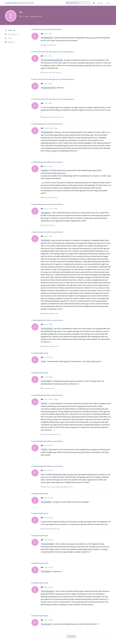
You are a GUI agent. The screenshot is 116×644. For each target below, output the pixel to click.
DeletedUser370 (50, 88)
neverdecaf (48, 624)
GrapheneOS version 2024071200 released (47, 29)
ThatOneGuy (48, 329)
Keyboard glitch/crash (41, 353)
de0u (45, 404)
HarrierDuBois (49, 544)
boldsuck (47, 240)
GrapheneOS (48, 38)
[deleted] (47, 213)
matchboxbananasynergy (53, 60)
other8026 (47, 381)
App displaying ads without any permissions (48, 124)
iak (45, 362)
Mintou (46, 170)
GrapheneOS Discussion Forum (19, 3)
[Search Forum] (78, 3)
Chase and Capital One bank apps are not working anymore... (54, 52)
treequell (47, 572)
